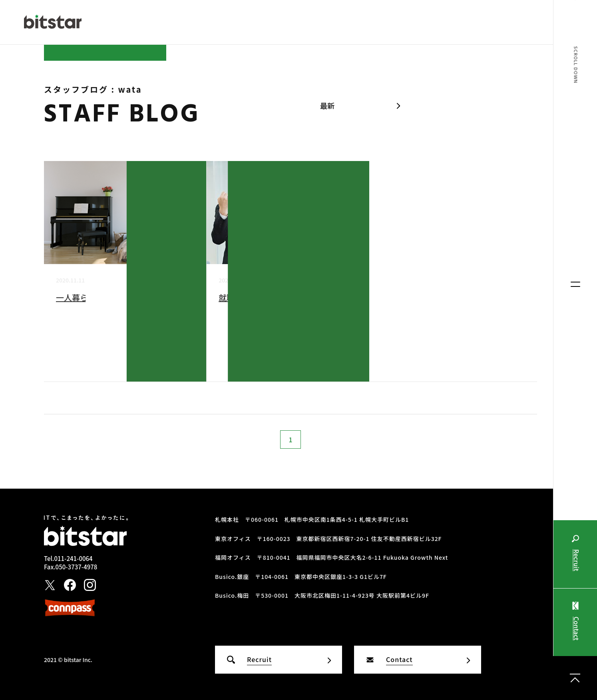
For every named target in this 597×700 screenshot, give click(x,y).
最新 (327, 105)
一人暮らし (76, 297)
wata (188, 351)
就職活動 (235, 297)
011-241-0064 (73, 558)
